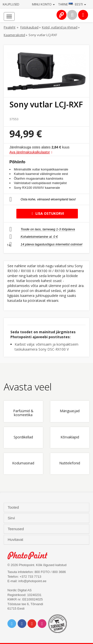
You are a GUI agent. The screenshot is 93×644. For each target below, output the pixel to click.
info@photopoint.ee (32, 581)
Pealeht (10, 27)
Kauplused (11, 4)
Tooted (14, 507)
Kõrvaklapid (70, 437)
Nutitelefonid (70, 463)
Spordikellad (23, 437)
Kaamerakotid (14, 35)
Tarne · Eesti (72, 4)
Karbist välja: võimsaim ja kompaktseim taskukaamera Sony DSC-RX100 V (46, 347)
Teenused (16, 529)
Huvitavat (16, 540)
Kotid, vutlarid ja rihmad (60, 27)
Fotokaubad (29, 27)
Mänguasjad (70, 411)
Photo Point (30, 556)
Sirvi (12, 518)
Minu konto (43, 4)
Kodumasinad (23, 463)
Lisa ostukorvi (47, 213)
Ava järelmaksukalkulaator (30, 152)
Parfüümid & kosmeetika (23, 413)
